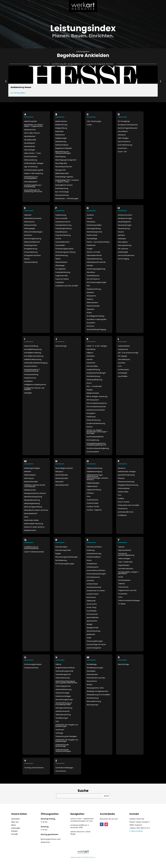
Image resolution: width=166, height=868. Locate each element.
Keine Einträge (61, 346)
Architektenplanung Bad (34, 170)
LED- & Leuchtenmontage (128, 353)
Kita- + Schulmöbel (94, 387)
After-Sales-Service (32, 133)
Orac (89, 497)
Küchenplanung (93, 440)
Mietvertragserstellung (33, 507)
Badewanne (60, 135)
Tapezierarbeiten (125, 550)
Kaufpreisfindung (93, 370)
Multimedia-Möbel (31, 520)
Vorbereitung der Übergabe (66, 737)
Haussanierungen (125, 225)
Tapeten (121, 547)
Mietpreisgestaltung (32, 504)
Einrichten (28, 235)
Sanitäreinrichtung (94, 554)
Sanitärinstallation (94, 557)
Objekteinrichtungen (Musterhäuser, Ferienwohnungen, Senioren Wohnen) (97, 477)
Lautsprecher (123, 350)
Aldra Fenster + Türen (33, 153)
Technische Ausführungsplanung (126, 555)
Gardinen (90, 215)
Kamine (90, 360)
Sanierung (91, 550)
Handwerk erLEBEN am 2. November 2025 (80, 826)
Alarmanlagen (30, 150)
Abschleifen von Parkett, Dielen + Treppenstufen (34, 126)
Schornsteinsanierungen (96, 574)
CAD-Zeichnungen (94, 121)
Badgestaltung (61, 128)
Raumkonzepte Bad (63, 550)
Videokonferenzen (63, 711)
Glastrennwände (93, 306)
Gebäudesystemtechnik (96, 262)
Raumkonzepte (61, 547)
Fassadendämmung (63, 225)
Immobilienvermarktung (34, 356)
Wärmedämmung (94, 702)
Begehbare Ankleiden (64, 148)
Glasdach (90, 293)
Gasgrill (89, 249)
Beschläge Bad (61, 163)
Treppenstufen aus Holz (127, 591)
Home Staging (123, 259)
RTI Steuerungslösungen (65, 564)
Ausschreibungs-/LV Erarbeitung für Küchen (33, 191)
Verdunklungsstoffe (63, 675)
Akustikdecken (30, 137)
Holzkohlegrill (123, 252)
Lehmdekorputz (124, 360)
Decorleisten (123, 132)
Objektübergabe (93, 483)
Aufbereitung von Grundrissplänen (31, 178)
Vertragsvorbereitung (64, 708)
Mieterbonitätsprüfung (33, 497)
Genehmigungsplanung (96, 269)
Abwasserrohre (30, 130)
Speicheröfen (92, 621)
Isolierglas (28, 393)
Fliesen (58, 259)
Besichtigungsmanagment (66, 160)
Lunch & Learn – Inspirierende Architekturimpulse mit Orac (82, 820)
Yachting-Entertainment (34, 768)
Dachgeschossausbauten (128, 125)
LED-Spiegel (122, 356)
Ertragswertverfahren (33, 256)
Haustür (121, 232)
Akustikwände (30, 147)
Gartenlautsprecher (94, 232)
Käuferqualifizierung (94, 380)
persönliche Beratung (126, 475)
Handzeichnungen (125, 219)
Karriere (14, 831)
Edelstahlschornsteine (33, 219)
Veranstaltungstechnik (64, 671)
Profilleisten (122, 515)
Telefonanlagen (124, 559)
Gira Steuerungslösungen (97, 283)
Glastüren (90, 309)
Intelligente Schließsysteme (35, 385)
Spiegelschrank (93, 628)
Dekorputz (122, 135)
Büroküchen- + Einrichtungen (67, 199)
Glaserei (90, 299)
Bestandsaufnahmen (64, 167)
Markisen (28, 472)
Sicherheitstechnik (94, 587)
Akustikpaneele (30, 140)
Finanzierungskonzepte (64, 249)
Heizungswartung (125, 245)
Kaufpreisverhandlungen (96, 373)
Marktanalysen (30, 475)
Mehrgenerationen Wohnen (35, 493)
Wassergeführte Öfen (95, 688)
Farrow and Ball (61, 219)
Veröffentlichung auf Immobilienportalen (64, 704)
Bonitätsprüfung (62, 189)
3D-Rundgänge (124, 121)
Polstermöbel (123, 492)
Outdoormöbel (92, 503)
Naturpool (59, 472)
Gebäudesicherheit (94, 256)
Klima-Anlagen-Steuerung (97, 397)
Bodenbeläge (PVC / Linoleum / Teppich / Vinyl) (67, 181)
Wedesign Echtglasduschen (97, 691)
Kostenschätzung (93, 420)
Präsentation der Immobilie (128, 505)
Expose (27, 259)
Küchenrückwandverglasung (98, 448)
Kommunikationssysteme (97, 403)
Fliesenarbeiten (61, 262)
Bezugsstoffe (61, 170)
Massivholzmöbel (31, 482)
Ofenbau (90, 493)
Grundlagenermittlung (95, 316)
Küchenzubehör (93, 452)
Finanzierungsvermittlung (65, 252)
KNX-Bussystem (93, 400)
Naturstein (59, 482)
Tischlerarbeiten (124, 580)
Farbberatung (61, 215)
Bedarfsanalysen (62, 145)
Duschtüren (122, 148)
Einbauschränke (30, 225)
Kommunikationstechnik (96, 407)
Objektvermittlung (94, 490)
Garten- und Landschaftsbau (98, 242)
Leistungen (16, 828)
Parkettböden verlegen (127, 472)
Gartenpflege (92, 239)
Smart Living (91, 608)
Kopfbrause (91, 417)
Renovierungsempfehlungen (67, 557)
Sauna (89, 560)
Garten (89, 219)
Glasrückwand (92, 303)
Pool (119, 495)
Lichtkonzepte (123, 370)
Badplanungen (61, 138)
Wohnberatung (93, 698)
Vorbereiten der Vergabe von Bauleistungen (67, 726)
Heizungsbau (123, 242)
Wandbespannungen (95, 668)
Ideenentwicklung (31, 346)
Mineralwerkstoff (31, 514)
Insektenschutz (30, 378)
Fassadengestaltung (63, 229)
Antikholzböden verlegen (34, 163)
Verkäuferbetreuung (63, 690)
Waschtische (92, 681)
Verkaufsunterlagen (63, 696)
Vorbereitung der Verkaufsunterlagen (63, 751)
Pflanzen (121, 478)
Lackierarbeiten (124, 346)
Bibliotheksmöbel (62, 174)
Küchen (90, 427)
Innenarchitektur (31, 366)
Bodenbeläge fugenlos (64, 177)
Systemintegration (94, 648)
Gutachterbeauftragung (96, 330)
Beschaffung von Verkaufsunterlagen (63, 153)
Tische (120, 577)
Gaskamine (91, 245)
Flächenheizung (62, 256)
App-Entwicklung (31, 167)
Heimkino (121, 235)
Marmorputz (29, 478)
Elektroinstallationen (32, 242)
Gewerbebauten (93, 276)
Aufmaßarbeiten (31, 182)
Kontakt (15, 834)
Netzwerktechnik (62, 485)
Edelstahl (28, 215)
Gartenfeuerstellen (94, 225)
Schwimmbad (92, 584)
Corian (89, 125)
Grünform (91, 326)
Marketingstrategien (32, 468)
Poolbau (121, 499)
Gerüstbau (91, 272)
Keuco (89, 383)
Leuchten (122, 363)
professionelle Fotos (126, 512)
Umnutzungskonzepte (33, 664)
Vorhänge (59, 733)
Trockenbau (123, 594)
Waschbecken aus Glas (96, 678)
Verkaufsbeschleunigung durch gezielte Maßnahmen (66, 682)
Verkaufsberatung (63, 678)
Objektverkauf (92, 487)
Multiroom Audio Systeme (34, 527)
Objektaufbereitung (94, 468)
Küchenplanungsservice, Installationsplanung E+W (96, 444)
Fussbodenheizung (63, 272)
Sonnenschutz (92, 614)
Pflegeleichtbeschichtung (128, 485)
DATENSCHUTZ (88, 857)
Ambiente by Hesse (21, 87)
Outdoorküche (92, 500)
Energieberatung (31, 249)
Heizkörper (122, 239)
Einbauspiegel (30, 229)
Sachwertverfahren (94, 547)
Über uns (15, 822)
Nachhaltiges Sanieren (64, 468)
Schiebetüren (92, 564)
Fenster (58, 239)
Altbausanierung (31, 160)
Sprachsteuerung (93, 631)
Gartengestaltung (94, 229)
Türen (120, 597)
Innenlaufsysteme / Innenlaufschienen (32, 370)
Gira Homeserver (93, 279)
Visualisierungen (62, 718)
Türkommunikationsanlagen (129, 601)
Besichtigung (60, 157)
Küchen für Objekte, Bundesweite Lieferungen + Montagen (97, 432)
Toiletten (121, 584)
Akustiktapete (30, 143)
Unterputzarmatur (31, 668)
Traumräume (123, 587)
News (13, 825)
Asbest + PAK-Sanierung (34, 174)
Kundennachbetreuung (96, 424)
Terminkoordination (126, 569)
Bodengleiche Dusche (64, 185)
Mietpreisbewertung (32, 500)
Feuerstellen (60, 245)
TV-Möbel (122, 604)
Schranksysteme (93, 577)
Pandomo (122, 468)
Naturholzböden (62, 475)
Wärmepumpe (92, 705)
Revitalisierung (61, 560)
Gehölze (90, 266)
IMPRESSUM (76, 857)
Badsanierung (61, 142)
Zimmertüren (61, 771)
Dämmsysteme (124, 142)
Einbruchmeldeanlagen (33, 232)
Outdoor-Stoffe (93, 507)
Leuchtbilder (123, 376)
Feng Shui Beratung (63, 235)
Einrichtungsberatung (33, 239)
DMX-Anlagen (123, 138)
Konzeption (91, 413)
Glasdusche (91, 296)
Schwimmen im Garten (96, 591)
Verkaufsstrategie (62, 693)
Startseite (15, 819)
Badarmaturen (61, 121)
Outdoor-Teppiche (94, 510)
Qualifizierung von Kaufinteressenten (31, 548)
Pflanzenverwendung (126, 482)
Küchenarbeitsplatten (95, 437)
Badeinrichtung (61, 125)
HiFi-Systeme (123, 249)
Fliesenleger (60, 266)
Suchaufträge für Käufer (96, 645)
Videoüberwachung (63, 715)
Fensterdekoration (63, 242)
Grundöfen (91, 323)
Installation (29, 381)
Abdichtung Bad (30, 121)
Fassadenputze (61, 232)
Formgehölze (61, 269)
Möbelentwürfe (30, 531)
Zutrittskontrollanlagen (64, 768)
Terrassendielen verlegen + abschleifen (128, 573)
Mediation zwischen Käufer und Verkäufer (35, 486)
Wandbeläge (92, 664)
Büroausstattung (62, 195)
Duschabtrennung (125, 145)
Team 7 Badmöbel (125, 562)
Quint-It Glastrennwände (34, 552)
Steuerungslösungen (95, 641)
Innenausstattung (31, 375)
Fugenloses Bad (62, 276)
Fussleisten (60, 283)
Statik (89, 638)
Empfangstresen (31, 245)
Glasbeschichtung (94, 289)
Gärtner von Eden (93, 252)
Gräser (89, 313)
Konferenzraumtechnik (96, 410)
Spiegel (89, 624)
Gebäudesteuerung (94, 259)
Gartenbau (91, 222)
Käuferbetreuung (93, 376)
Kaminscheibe (92, 366)
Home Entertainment (126, 256)
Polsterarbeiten (124, 489)
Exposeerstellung (31, 262)
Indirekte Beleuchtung (33, 360)
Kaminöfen (91, 363)
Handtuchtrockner (125, 215)
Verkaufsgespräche (63, 686)
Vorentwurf (60, 730)
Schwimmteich (93, 594)
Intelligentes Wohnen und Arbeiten (34, 389)
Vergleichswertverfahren (65, 668)
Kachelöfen (91, 350)
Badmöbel (59, 132)
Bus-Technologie (62, 192)
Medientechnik (30, 490)
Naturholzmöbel (62, 478)
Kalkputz (90, 353)
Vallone (58, 664)
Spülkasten (91, 635)
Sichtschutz (91, 598)
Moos (26, 517)
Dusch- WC (122, 152)
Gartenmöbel (92, 235)
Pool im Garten (124, 502)
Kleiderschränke (93, 393)
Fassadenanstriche (63, 222)
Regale (58, 554)
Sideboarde (91, 601)
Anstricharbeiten (31, 157)
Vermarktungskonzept (64, 700)
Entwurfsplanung (31, 252)
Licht (120, 366)
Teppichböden (124, 565)
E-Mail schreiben (136, 831)
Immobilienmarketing (33, 353)
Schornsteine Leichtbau (96, 571)
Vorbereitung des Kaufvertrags (62, 746)
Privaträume (123, 509)
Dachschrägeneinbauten (128, 128)
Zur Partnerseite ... (18, 93)
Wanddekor (91, 671)
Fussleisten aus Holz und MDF (67, 286)
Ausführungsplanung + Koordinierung (33, 186)
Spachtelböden (93, 618)
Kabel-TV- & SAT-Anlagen (97, 346)
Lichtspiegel (122, 373)
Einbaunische (29, 222)
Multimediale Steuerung (34, 524)
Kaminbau (91, 356)
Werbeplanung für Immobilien (98, 695)
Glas (88, 286)
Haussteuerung (124, 229)
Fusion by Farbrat (62, 279)
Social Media (92, 611)
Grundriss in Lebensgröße (97, 320)
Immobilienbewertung (33, 350)
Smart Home (92, 604)
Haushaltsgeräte (124, 222)
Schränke (90, 581)
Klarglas (90, 390)
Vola (57, 722)
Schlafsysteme (93, 567)
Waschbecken (92, 675)
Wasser (90, 685)
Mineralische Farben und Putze (36, 510)
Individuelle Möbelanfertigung (36, 363)
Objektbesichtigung (94, 472)
